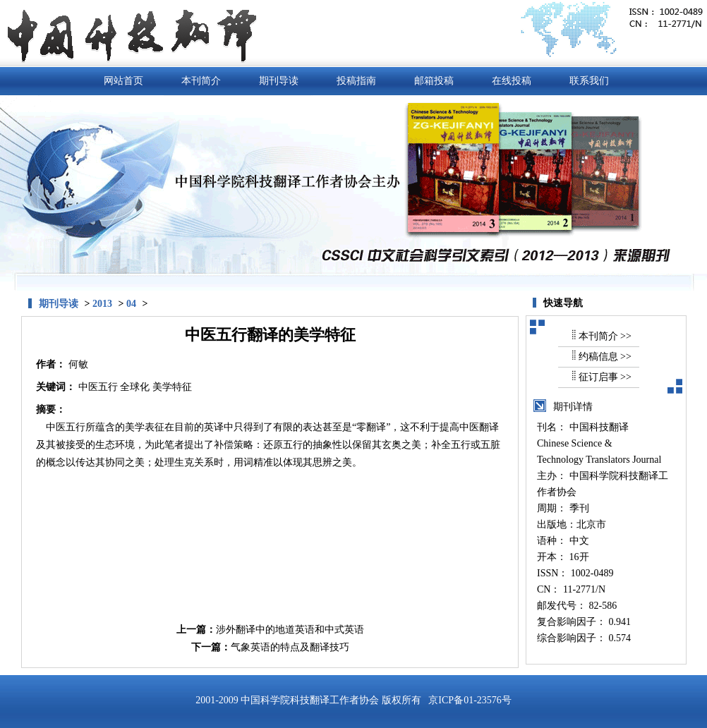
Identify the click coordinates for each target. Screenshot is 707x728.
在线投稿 (512, 81)
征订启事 (598, 377)
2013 (102, 304)
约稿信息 (598, 357)
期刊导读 (279, 81)
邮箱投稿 (434, 81)
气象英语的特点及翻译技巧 (290, 647)
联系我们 (589, 81)
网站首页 (123, 81)
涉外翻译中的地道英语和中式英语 (290, 630)
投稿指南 (356, 81)
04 (131, 304)
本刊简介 (201, 81)
